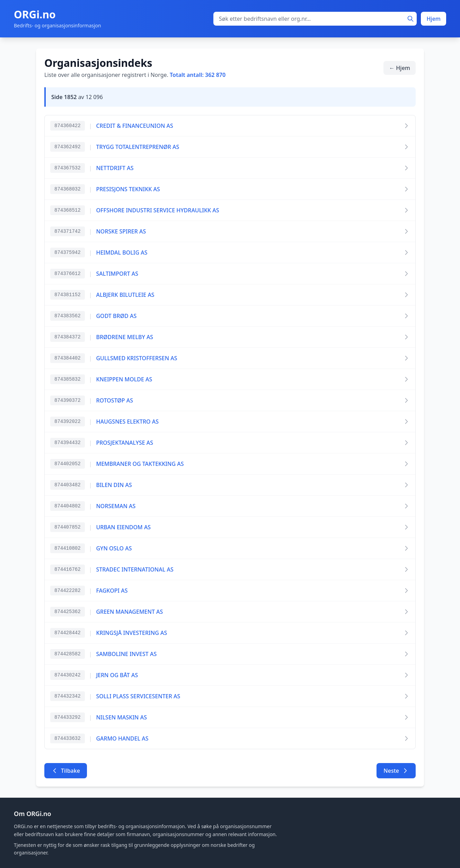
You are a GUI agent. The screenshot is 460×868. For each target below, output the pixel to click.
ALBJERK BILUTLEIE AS (125, 295)
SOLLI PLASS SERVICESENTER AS (138, 696)
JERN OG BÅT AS (117, 675)
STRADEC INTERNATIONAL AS (135, 569)
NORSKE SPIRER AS (121, 231)
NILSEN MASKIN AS (121, 717)
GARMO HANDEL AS (122, 738)
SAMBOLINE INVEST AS (126, 654)
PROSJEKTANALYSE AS (125, 443)
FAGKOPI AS (112, 591)
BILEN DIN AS (114, 485)
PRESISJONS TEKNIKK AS (128, 189)
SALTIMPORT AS (117, 274)
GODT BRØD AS (116, 316)
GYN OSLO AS (114, 548)
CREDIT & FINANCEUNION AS (134, 126)
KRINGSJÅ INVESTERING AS (131, 633)
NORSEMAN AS (116, 506)
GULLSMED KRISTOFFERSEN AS (136, 358)
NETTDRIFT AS (115, 168)
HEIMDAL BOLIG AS (122, 253)
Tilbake (66, 771)
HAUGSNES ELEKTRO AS (127, 422)
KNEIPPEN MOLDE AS (124, 379)
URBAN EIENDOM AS (123, 527)
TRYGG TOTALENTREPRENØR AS (138, 147)
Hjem (434, 19)
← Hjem (400, 68)
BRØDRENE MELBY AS (125, 337)
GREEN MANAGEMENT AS (129, 612)
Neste (396, 771)
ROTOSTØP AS (114, 400)
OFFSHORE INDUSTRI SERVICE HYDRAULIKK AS (157, 210)
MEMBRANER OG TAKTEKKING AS (140, 464)
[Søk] (410, 19)
